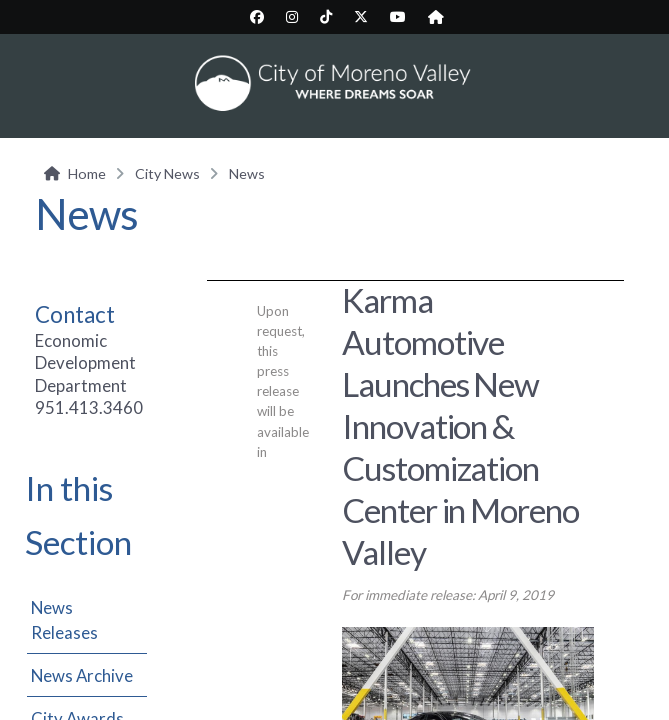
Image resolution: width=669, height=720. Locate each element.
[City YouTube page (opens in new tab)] (398, 17)
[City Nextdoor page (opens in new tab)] (436, 17)
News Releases (64, 620)
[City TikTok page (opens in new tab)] (326, 17)
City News (167, 173)
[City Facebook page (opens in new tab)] (257, 17)
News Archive (82, 675)
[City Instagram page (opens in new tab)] (292, 17)
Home (87, 173)
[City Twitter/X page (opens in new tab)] (361, 17)
